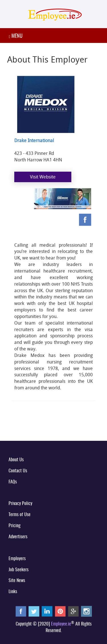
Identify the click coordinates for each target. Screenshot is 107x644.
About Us (16, 460)
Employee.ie (61, 624)
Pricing (15, 526)
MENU (16, 36)
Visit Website (43, 177)
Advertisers (18, 537)
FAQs (13, 482)
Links (13, 592)
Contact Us (18, 471)
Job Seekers (19, 570)
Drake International (34, 140)
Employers (17, 559)
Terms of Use (20, 515)
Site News (17, 581)
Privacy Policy (20, 504)
